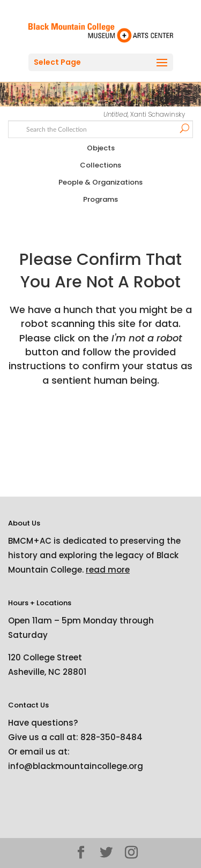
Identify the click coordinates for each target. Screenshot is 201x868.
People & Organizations (100, 182)
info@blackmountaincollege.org (76, 766)
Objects (101, 148)
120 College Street (45, 657)
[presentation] (98, 421)
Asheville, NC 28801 (47, 672)
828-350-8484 (111, 737)
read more (108, 570)
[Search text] (101, 128)
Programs (100, 199)
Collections (100, 165)
